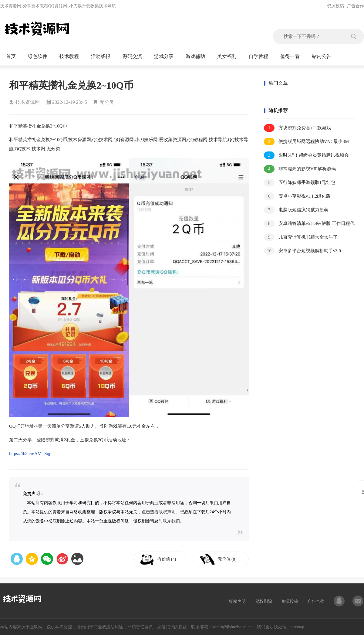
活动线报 (103, 56)
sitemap (298, 627)
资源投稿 (335, 6)
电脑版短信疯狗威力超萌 (296, 210)
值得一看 (293, 56)
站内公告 (324, 56)
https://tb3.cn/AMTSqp (30, 453)
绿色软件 (40, 56)
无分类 (107, 102)
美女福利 (229, 56)
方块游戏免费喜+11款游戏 (297, 128)
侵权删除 (264, 601)
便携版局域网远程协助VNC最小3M (306, 142)
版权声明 (237, 601)
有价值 (167, 559)
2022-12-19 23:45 (70, 102)
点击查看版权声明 (159, 512)
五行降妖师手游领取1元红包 (300, 183)
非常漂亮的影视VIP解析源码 (300, 169)
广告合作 (356, 6)
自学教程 (261, 56)
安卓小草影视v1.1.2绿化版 (297, 196)
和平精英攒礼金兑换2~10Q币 (71, 85)
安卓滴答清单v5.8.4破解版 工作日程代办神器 (309, 224)
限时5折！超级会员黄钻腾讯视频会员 (306, 156)
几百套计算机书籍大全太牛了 (301, 237)
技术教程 (72, 56)
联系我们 (171, 521)
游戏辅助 (198, 56)
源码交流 (135, 56)
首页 (13, 56)
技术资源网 (28, 102)
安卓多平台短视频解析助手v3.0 (302, 251)
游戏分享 (166, 56)
